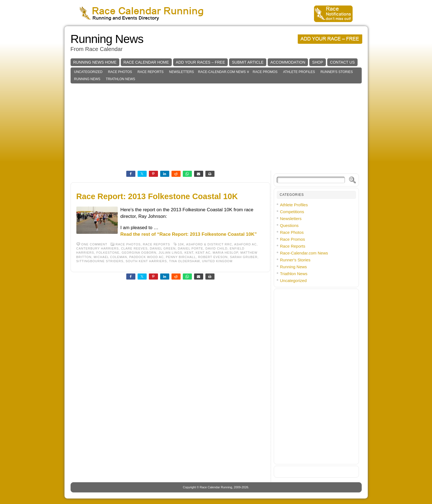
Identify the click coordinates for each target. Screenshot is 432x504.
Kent (189, 253)
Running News (107, 39)
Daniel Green (163, 248)
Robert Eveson (213, 257)
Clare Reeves (134, 248)
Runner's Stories (336, 72)
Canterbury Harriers (98, 248)
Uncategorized (88, 72)
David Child (216, 248)
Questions (289, 225)
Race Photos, (129, 244)
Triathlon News (120, 79)
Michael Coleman (110, 257)
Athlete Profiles (299, 72)
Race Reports (151, 72)
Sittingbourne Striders (100, 261)
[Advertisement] (216, 125)
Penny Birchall (181, 257)
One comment (94, 244)
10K (181, 244)
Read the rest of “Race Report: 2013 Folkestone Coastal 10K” (189, 234)
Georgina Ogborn (139, 253)
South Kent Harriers (146, 261)
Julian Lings (170, 253)
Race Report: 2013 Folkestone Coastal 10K (157, 196)
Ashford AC (245, 244)
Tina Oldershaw (184, 261)
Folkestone (108, 253)
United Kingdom (217, 261)
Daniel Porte (190, 248)
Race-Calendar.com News (222, 72)
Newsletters (181, 72)
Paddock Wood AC (147, 257)
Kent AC (203, 253)
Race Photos (120, 72)
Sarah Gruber (244, 257)
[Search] (311, 180)
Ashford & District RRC (209, 244)
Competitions (292, 212)
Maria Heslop (225, 253)
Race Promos (265, 72)
